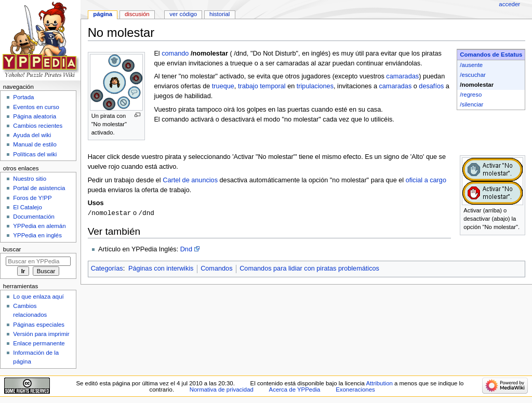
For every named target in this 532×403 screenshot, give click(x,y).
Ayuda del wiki (32, 135)
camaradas (402, 76)
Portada (23, 97)
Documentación (34, 217)
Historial (220, 14)
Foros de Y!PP (32, 198)
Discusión (137, 14)
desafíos (431, 86)
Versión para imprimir (41, 334)
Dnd (186, 250)
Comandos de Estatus (491, 55)
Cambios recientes (38, 126)
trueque (223, 86)
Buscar (12, 249)
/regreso (471, 95)
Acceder (509, 4)
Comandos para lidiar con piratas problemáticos (309, 269)
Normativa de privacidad (222, 389)
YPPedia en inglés (37, 235)
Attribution (379, 383)
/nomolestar (477, 85)
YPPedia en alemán (39, 226)
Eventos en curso (36, 107)
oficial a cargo (426, 180)
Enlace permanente (39, 343)
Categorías (107, 269)
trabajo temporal (262, 86)
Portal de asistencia (39, 188)
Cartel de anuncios (190, 180)
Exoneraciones (355, 389)
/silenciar (471, 104)
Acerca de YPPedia (295, 389)
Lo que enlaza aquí (38, 297)
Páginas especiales (39, 325)
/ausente (471, 65)
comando (175, 53)
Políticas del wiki (35, 154)
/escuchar (473, 75)
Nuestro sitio (30, 179)
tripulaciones (315, 86)
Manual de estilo (35, 144)
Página (103, 14)
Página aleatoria (35, 116)
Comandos (216, 269)
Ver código (183, 14)
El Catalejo (27, 207)
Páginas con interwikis (161, 269)
